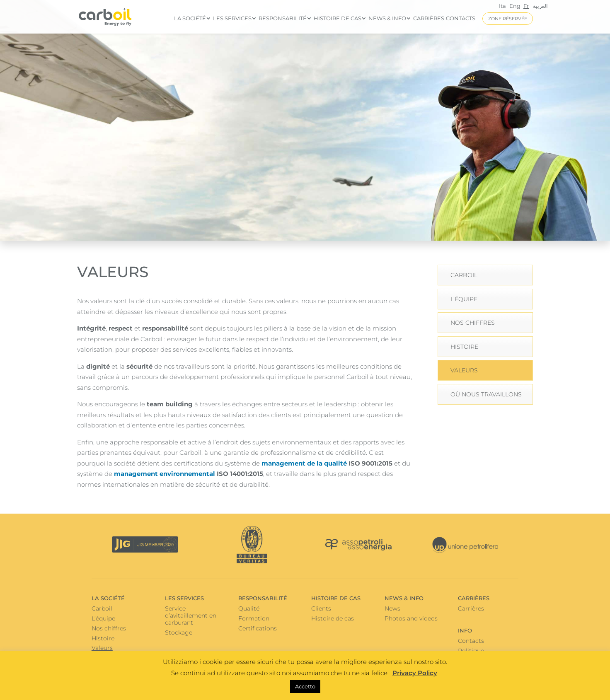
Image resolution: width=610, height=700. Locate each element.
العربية (540, 6)
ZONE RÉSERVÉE (508, 19)
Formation (254, 618)
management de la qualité (304, 463)
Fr (526, 6)
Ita (502, 6)
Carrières (429, 18)
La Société (190, 18)
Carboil (464, 275)
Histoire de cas (338, 18)
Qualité (249, 608)
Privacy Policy (415, 673)
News (392, 608)
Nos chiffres (473, 323)
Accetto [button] (305, 686)
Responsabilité (283, 18)
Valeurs (464, 370)
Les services (232, 18)
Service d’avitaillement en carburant (191, 616)
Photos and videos (411, 618)
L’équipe (464, 299)
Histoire (464, 347)
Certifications (258, 628)
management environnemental (165, 474)
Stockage (179, 632)
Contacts (461, 18)
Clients (321, 608)
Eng (515, 6)
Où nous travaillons (486, 394)
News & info (387, 18)
